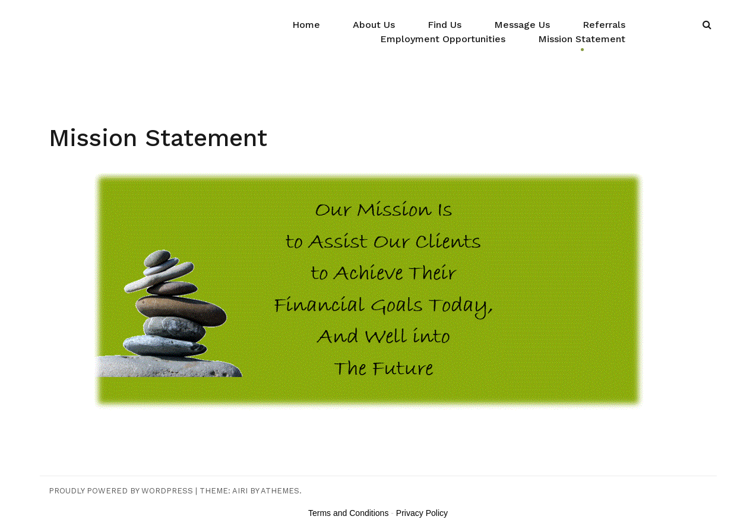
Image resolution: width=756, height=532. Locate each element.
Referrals (604, 25)
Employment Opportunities (443, 39)
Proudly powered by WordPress (121, 491)
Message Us (522, 25)
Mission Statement (582, 39)
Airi (240, 491)
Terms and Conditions (348, 513)
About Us (374, 25)
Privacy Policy (422, 513)
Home (306, 25)
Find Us (445, 25)
